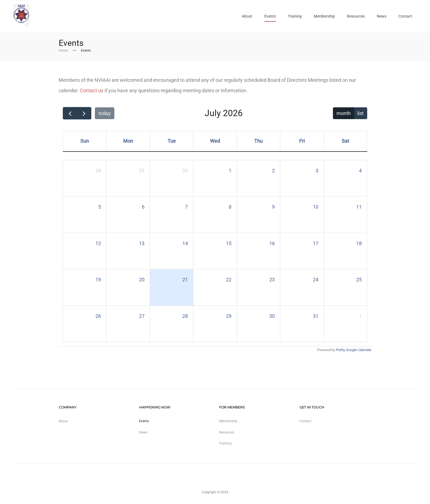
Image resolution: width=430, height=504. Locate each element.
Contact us (92, 90)
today (105, 113)
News (382, 16)
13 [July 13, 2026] (142, 243)
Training (295, 16)
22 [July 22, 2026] (229, 280)
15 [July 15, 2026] (229, 243)
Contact (405, 16)
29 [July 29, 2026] (229, 316)
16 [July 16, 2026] (272, 243)
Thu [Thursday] (258, 141)
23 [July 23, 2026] (272, 280)
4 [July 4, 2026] (360, 171)
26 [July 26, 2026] (98, 316)
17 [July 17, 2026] (316, 243)
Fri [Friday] (302, 141)
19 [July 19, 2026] (98, 280)
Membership (324, 16)
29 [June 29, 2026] (142, 171)
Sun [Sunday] (85, 141)
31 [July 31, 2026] (316, 316)
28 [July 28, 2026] (185, 316)
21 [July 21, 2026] (185, 280)
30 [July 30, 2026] (272, 316)
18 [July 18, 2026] (359, 243)
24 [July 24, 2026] (316, 280)
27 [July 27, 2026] (142, 316)
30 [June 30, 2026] (185, 171)
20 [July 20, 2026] (142, 280)
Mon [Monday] (128, 141)
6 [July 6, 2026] (143, 207)
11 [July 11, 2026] (359, 207)
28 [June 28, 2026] (98, 171)
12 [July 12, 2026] (98, 243)
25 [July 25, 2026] (359, 280)
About (247, 16)
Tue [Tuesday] (172, 141)
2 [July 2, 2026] (273, 171)
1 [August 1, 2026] (360, 316)
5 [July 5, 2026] (100, 207)
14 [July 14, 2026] (185, 243)
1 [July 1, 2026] (230, 171)
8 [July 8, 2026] (230, 207)
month (344, 113)
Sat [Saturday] (345, 141)
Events (270, 16)
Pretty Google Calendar (354, 350)
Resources (356, 16)
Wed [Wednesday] (215, 141)
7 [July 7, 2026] (186, 207)
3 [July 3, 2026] (317, 171)
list (360, 113)
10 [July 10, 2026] (316, 207)
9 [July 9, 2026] (273, 207)
